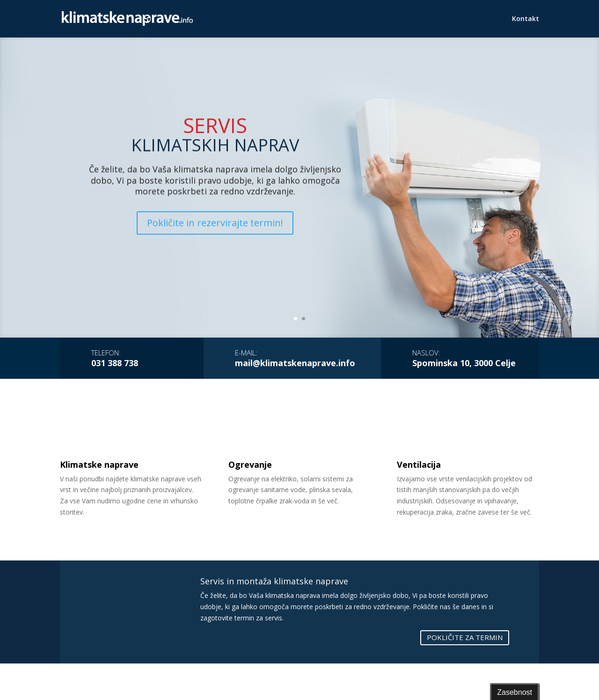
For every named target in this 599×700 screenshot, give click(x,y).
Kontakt (526, 19)
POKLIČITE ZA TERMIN (465, 637)
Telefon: (106, 353)
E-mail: (246, 353)
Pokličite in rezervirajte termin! (215, 247)
